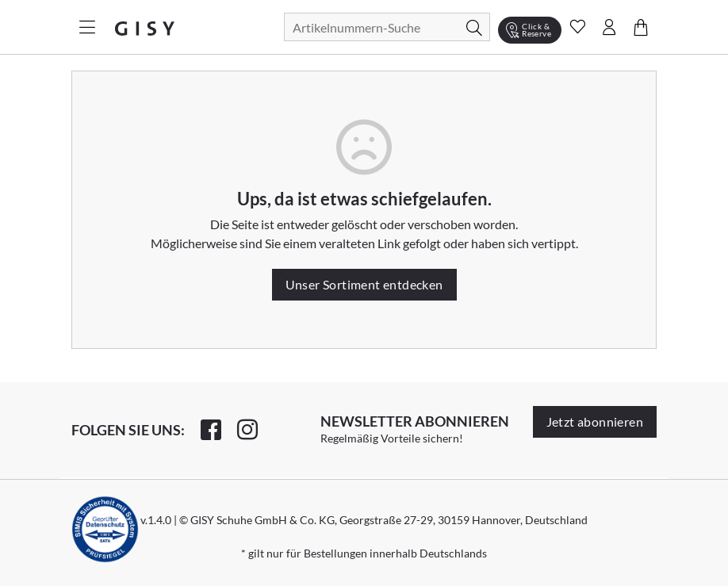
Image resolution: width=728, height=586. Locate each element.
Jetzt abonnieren (595, 421)
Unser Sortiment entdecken (364, 284)
